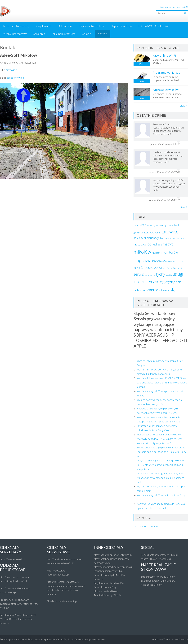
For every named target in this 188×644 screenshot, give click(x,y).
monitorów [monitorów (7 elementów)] (170, 252)
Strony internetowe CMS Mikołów (158, 577)
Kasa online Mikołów (152, 585)
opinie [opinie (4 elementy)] (137, 268)
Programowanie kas (166, 73)
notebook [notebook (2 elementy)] (169, 262)
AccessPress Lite (180, 639)
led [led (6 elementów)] (155, 244)
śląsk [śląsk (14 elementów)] (175, 289)
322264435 (11, 70)
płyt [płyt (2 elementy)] (171, 268)
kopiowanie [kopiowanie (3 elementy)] (166, 238)
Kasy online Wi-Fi (164, 56)
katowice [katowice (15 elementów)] (169, 232)
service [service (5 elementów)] (178, 268)
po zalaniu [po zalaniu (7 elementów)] (162, 267)
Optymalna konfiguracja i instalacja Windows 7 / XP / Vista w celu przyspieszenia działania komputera (162, 465)
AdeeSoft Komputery (16, 26)
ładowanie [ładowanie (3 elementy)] (164, 290)
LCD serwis (65, 26)
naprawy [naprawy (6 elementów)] (158, 261)
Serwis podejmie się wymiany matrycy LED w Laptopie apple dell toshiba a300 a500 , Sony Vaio (161, 452)
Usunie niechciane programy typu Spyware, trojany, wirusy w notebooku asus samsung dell (160, 478)
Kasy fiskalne (44, 26)
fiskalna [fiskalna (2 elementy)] (170, 225)
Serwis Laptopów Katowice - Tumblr (160, 555)
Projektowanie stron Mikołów (109, 583)
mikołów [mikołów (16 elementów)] (142, 252)
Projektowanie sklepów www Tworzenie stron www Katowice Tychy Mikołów (19, 604)
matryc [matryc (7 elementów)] (168, 244)
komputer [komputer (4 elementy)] (139, 238)
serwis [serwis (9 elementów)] (139, 274)
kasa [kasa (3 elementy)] (157, 233)
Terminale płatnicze (63, 34)
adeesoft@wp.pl (15, 78)
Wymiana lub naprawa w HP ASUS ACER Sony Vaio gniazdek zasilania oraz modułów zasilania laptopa (162, 382)
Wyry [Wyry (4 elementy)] (163, 282)
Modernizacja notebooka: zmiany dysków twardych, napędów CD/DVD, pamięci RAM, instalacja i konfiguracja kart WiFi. (160, 439)
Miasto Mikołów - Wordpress (156, 559)
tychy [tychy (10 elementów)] (161, 274)
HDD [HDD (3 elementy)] (152, 233)
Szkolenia (39, 34)
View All (184, 106)
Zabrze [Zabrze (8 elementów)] (153, 290)
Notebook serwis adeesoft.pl (62, 601)
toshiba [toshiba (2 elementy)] (153, 275)
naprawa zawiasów (166, 90)
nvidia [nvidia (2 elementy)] (175, 262)
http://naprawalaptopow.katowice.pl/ (113, 555)
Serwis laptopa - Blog (105, 587)
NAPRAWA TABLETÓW (153, 26)
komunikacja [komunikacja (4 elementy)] (152, 238)
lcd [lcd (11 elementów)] (149, 244)
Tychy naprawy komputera (148, 526)
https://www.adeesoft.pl (12, 559)
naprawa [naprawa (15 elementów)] (143, 260)
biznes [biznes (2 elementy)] (150, 225)
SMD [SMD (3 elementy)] (147, 275)
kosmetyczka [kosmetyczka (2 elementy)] (177, 238)
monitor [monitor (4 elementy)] (156, 253)
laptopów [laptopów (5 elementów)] (140, 244)
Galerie (87, 34)
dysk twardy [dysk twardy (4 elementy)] (160, 225)
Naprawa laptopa (121, 26)
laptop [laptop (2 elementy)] (185, 238)
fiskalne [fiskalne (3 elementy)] (177, 225)
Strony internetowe (15, 34)
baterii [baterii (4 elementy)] (137, 225)
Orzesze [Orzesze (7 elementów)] (147, 267)
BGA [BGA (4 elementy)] (144, 225)
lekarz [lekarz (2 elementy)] (160, 245)
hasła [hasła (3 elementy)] (146, 233)
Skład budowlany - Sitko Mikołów (158, 581)
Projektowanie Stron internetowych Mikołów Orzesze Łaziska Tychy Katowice (18, 619)
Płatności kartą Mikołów (106, 591)
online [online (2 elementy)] (180, 262)
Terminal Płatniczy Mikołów (108, 595)
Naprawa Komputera (91, 26)
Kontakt (103, 34)
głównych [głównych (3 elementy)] (138, 233)
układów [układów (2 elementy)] (169, 275)
